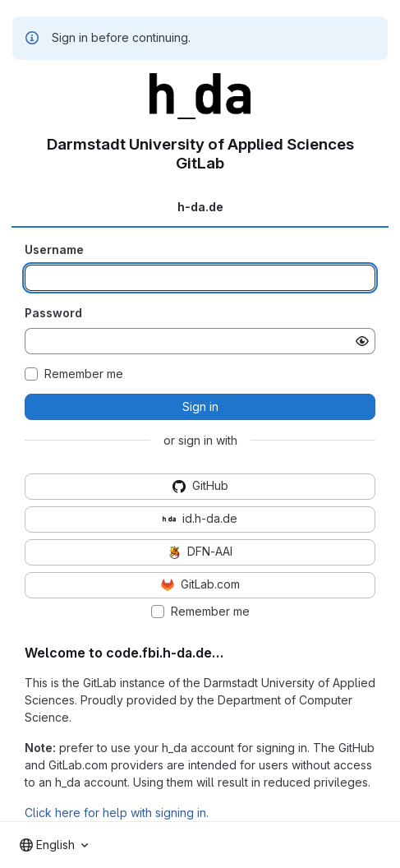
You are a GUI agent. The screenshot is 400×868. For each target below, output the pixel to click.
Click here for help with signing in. (117, 813)
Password (53, 313)
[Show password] (362, 341)
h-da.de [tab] (200, 207)
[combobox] (54, 845)
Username (54, 249)
